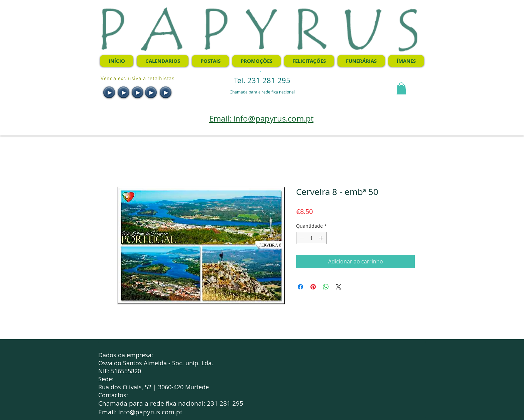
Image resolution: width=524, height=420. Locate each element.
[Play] (109, 92)
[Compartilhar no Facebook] (300, 287)
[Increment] (322, 238)
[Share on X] (339, 287)
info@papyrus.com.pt (150, 412)
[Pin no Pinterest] (313, 287)
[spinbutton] (311, 238)
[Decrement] (301, 238)
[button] (401, 88)
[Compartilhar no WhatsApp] (326, 287)
